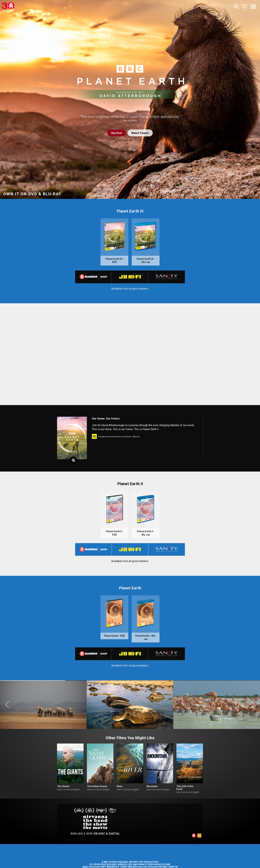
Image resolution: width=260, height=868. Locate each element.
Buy (116, 133)
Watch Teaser (140, 133)
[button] (7, 706)
